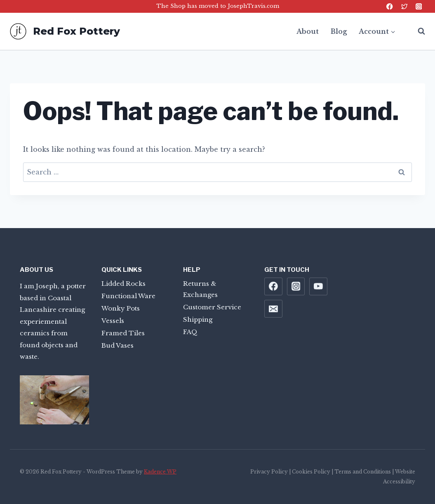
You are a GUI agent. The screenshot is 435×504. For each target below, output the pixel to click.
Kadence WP (160, 472)
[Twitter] (404, 6)
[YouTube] (318, 287)
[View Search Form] (417, 31)
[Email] (273, 309)
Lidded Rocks (123, 284)
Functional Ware (128, 296)
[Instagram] (419, 6)
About (308, 31)
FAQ (190, 332)
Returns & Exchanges (200, 289)
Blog (339, 31)
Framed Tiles (123, 333)
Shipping (198, 319)
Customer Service (212, 307)
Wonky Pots (121, 308)
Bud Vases (118, 345)
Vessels (113, 321)
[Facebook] (390, 6)
